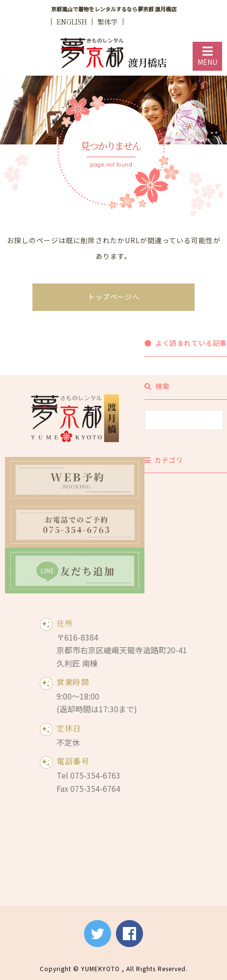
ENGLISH (72, 22)
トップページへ (114, 297)
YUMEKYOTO (100, 968)
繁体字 (108, 22)
